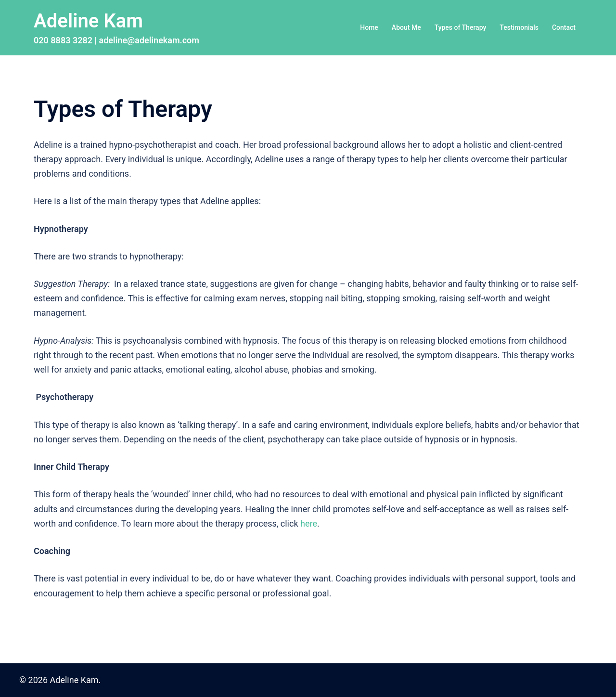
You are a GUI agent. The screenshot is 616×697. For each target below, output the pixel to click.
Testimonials (519, 27)
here (309, 523)
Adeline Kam (88, 21)
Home (369, 27)
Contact (564, 27)
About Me (406, 27)
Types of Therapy (461, 27)
